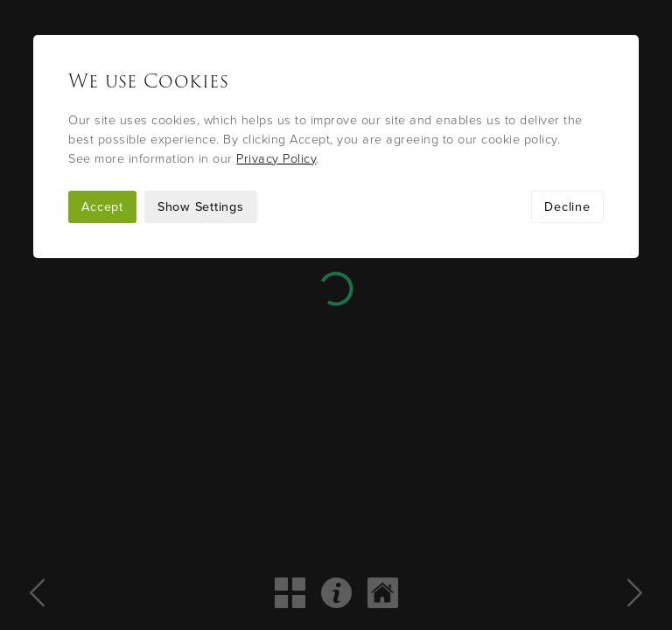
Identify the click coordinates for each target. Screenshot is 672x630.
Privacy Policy (276, 159)
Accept (102, 207)
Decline (567, 207)
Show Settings (201, 207)
